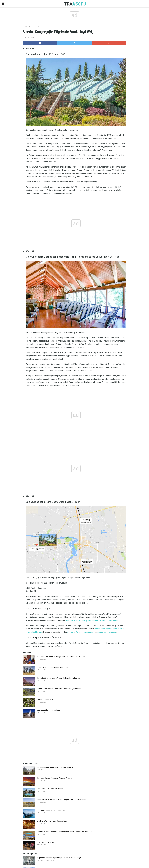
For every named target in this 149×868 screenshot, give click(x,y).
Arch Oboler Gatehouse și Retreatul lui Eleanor (85, 620)
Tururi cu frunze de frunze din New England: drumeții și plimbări (62, 800)
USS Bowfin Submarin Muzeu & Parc (51, 810)
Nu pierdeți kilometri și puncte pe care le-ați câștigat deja (59, 858)
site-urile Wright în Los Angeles (81, 632)
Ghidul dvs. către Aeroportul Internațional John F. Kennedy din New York (64, 832)
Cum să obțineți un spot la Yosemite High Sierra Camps (58, 678)
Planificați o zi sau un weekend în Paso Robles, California (59, 689)
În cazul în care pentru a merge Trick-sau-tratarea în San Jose (61, 657)
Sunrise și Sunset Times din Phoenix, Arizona (54, 778)
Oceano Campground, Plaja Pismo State (52, 667)
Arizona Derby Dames (45, 842)
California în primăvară (46, 699)
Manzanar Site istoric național (48, 710)
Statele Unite (27, 27)
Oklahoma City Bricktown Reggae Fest (52, 821)
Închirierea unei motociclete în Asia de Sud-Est (55, 767)
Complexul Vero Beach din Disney (50, 789)
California (36, 27)
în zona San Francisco (106, 632)
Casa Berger (113, 620)
